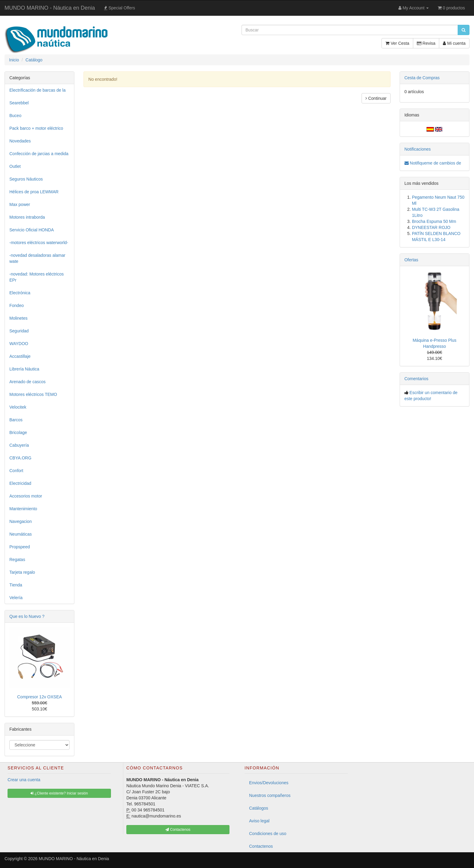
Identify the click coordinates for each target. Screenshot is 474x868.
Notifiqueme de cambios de (433, 163)
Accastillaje (20, 356)
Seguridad (19, 331)
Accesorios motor (26, 496)
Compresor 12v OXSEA (40, 697)
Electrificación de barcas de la (37, 90)
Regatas (17, 560)
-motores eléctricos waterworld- (39, 243)
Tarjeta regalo (22, 572)
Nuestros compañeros (270, 795)
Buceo (15, 116)
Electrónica (20, 293)
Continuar (376, 98)
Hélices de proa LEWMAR (34, 192)
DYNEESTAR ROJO (431, 227)
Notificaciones (418, 149)
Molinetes (18, 318)
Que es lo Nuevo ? (27, 616)
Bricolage (18, 432)
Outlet (15, 166)
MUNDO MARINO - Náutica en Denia (50, 8)
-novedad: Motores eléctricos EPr (37, 277)
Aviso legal (259, 821)
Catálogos (259, 808)
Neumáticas (21, 534)
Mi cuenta (454, 43)
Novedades (20, 141)
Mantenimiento (23, 509)
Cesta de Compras (422, 78)
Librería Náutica (24, 369)
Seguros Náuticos (26, 179)
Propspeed (20, 547)
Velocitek (18, 407)
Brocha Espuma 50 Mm (434, 221)
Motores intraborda (27, 217)
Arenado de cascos (28, 382)
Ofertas (411, 260)
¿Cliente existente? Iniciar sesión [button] (59, 793)
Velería (16, 598)
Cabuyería (19, 445)
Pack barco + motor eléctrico (36, 128)
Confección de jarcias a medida (39, 154)
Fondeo (16, 305)
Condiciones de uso (268, 834)
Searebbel (19, 103)
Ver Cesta (397, 43)
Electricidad (20, 483)
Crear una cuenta (24, 780)
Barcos (16, 420)
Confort (16, 471)
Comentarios (416, 379)
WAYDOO (19, 344)
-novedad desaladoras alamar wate (37, 258)
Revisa (426, 43)
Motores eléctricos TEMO (33, 394)
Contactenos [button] (178, 830)
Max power (20, 204)
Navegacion (21, 521)
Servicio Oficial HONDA (32, 230)
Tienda (16, 585)
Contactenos (261, 846)
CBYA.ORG (20, 458)
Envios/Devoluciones (269, 783)
